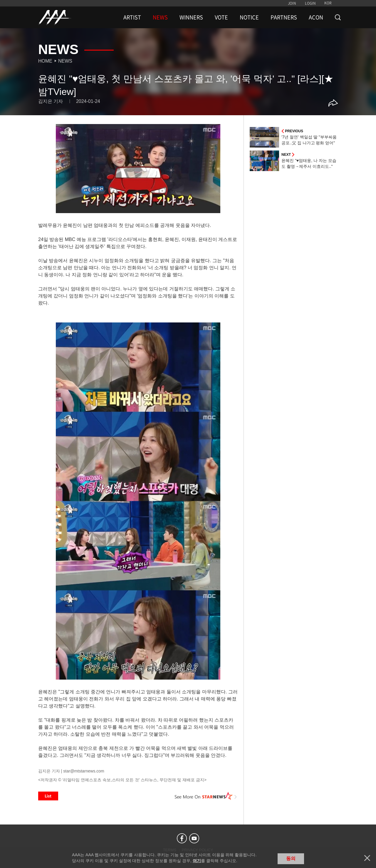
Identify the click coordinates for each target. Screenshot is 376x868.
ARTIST (132, 17)
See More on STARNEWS (206, 796)
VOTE (221, 17)
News (65, 61)
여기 (197, 861)
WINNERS (191, 17)
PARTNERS (284, 17)
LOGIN (310, 3)
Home (45, 61)
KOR (328, 3)
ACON (316, 17)
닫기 (367, 858)
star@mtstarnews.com (84, 771)
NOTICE (249, 17)
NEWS (160, 17)
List (48, 796)
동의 (291, 858)
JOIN (292, 3)
